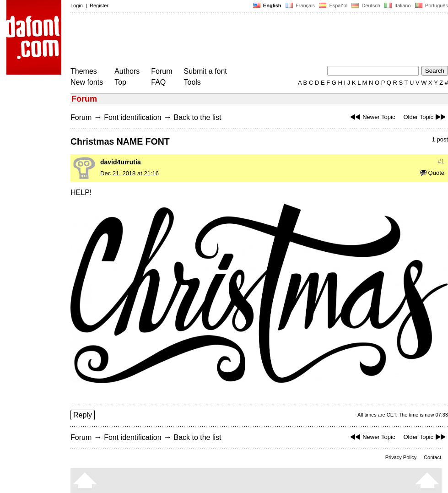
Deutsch (366, 5)
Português (431, 5)
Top (120, 82)
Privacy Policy (401, 457)
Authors (127, 71)
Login (77, 5)
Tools (192, 82)
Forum (162, 71)
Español (333, 5)
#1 (441, 161)
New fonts (87, 82)
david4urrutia (121, 162)
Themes (84, 71)
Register (99, 5)
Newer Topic (371, 117)
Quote (432, 173)
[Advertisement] (237, 40)
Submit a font (205, 71)
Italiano (398, 5)
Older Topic (426, 117)
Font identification (132, 117)
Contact (432, 457)
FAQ (158, 82)
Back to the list (197, 117)
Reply (83, 415)
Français (300, 5)
